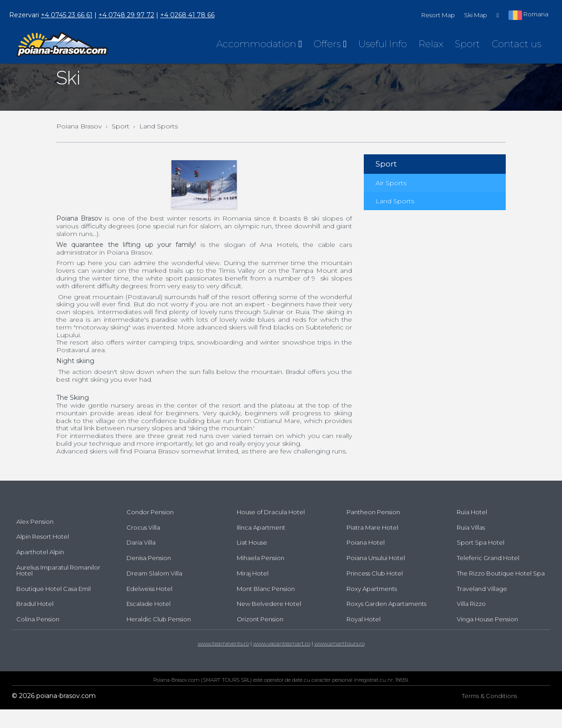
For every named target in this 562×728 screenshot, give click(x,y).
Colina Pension (38, 638)
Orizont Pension (260, 638)
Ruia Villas (471, 546)
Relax (431, 44)
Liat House (252, 561)
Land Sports (395, 220)
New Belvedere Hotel (269, 622)
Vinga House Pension (487, 638)
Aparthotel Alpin (40, 571)
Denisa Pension (149, 576)
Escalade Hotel (149, 622)
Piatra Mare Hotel (372, 546)
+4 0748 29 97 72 (126, 15)
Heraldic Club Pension (159, 638)
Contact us (516, 44)
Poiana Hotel (366, 561)
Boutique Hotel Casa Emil (54, 607)
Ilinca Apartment (261, 546)
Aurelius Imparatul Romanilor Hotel (58, 589)
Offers (330, 44)
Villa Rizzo (471, 622)
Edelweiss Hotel (149, 607)
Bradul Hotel (35, 622)
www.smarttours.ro (340, 662)
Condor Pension (150, 531)
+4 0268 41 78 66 (187, 15)
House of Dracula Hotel (271, 531)
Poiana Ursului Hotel (376, 576)
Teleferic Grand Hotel (488, 576)
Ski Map (476, 15)
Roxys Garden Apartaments (386, 622)
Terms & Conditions (489, 714)
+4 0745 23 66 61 (67, 15)
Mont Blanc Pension (266, 607)
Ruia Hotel (472, 531)
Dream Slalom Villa (154, 592)
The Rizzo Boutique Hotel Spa (501, 592)
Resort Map (438, 15)
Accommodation (259, 44)
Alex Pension (35, 540)
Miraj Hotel (253, 592)
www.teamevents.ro (223, 662)
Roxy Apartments (372, 607)
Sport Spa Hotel (481, 561)
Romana (528, 15)
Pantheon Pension (373, 531)
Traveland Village (482, 607)
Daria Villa (141, 561)
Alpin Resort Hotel (43, 555)
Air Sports (391, 202)
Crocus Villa (143, 546)
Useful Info (383, 44)
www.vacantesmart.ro (282, 662)
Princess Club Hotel (375, 592)
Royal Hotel (364, 638)
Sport (467, 44)
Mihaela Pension (261, 576)
